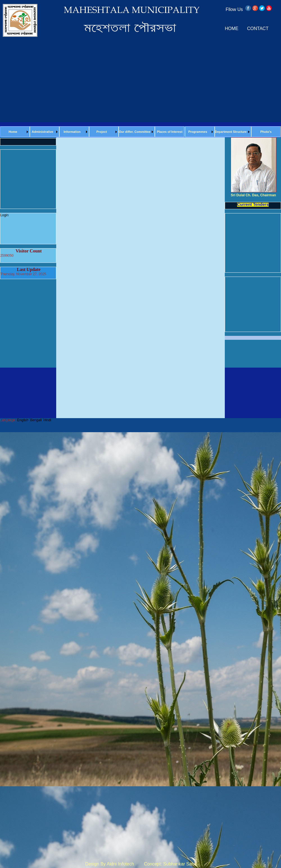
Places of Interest (170, 132)
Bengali (36, 420)
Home (13, 132)
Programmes (198, 132)
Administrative (42, 132)
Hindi (47, 420)
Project (102, 132)
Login (4, 215)
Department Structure (231, 132)
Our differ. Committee (135, 132)
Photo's (266, 132)
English (23, 420)
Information (72, 132)
